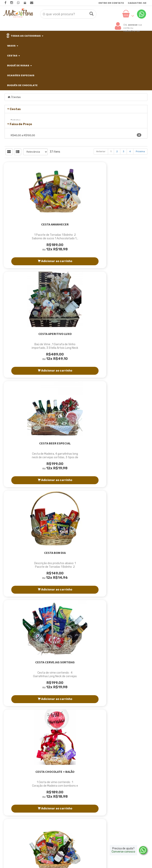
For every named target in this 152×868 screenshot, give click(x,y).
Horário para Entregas (70, 790)
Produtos (111, 766)
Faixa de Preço (21, 149)
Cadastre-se (137, 3)
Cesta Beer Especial (126, 271)
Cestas (13, 56)
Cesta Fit (76, 599)
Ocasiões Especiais (20, 75)
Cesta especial (126, 490)
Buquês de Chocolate (22, 85)
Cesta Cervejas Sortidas (76, 380)
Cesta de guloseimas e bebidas (26, 492)
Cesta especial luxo (26, 599)
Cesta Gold (126, 599)
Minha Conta (113, 778)
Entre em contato (111, 3)
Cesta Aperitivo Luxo (76, 271)
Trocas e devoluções (119, 790)
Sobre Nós (62, 772)
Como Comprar (65, 784)
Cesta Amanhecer (26, 271)
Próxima (140, 198)
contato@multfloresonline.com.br (28, 793)
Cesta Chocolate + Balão (126, 380)
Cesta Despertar (76, 490)
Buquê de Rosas (19, 66)
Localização (63, 778)
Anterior (101, 198)
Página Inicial (64, 766)
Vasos (12, 46)
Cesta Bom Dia (26, 380)
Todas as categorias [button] (25, 36)
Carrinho (110, 772)
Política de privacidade (121, 784)
